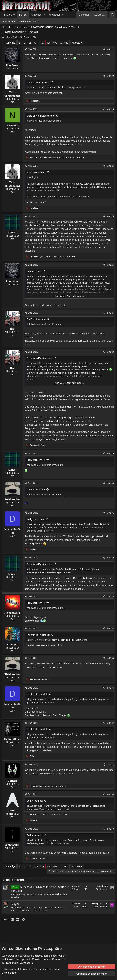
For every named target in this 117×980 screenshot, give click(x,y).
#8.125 (111, 216)
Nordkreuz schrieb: (36, 172)
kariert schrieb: (34, 271)
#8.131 (111, 513)
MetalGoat (16, 894)
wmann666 (16, 908)
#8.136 (111, 688)
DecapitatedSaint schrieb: (40, 358)
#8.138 (111, 765)
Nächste (76, 43)
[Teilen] (104, 49)
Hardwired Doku (70, 578)
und (39, 680)
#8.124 (111, 166)
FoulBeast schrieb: (36, 319)
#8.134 (111, 628)
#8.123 (111, 109)
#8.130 (111, 483)
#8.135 (111, 658)
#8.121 (111, 49)
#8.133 (111, 596)
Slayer (15, 904)
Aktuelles (36, 15)
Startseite (9, 15)
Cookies (37, 956)
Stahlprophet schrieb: (37, 694)
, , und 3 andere (57, 158)
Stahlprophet (102, 889)
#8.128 (111, 352)
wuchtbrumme (101, 907)
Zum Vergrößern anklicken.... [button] (69, 296)
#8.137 (111, 723)
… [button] (24, 43)
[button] (44, 15)
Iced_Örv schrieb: (35, 519)
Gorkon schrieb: (35, 801)
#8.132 (111, 558)
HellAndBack (11, 37)
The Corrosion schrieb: (38, 82)
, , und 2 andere (48, 786)
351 (40, 911)
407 (42, 43)
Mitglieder (54, 15)
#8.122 (111, 76)
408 (49, 43)
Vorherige (10, 43)
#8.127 (111, 313)
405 (29, 43)
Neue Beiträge (9, 21)
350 (35, 911)
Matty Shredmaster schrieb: (40, 116)
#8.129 (111, 453)
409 (55, 43)
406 (36, 43)
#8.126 (111, 265)
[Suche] (112, 15)
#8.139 (111, 794)
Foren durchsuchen (28, 21)
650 (66, 43)
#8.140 (111, 829)
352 (45, 911)
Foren (23, 15)
